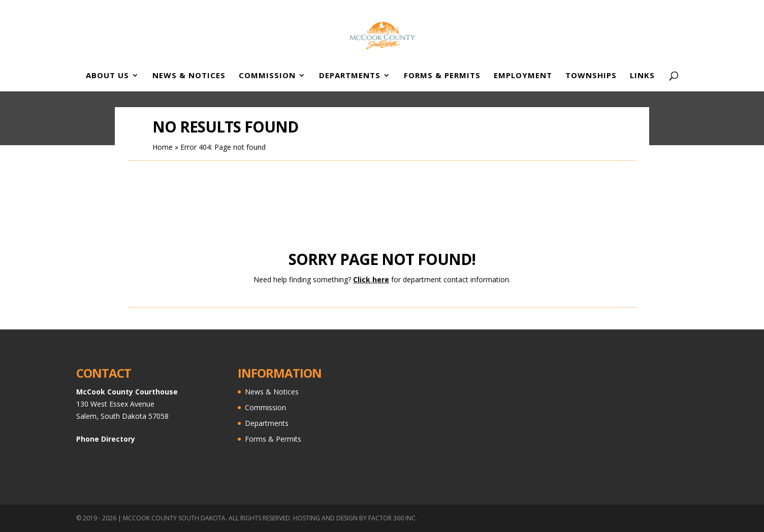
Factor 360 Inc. (393, 518)
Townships (591, 76)
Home (163, 147)
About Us (107, 76)
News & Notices (189, 76)
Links (642, 76)
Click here (371, 279)
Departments (350, 76)
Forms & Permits (442, 76)
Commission (267, 76)
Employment (523, 76)
